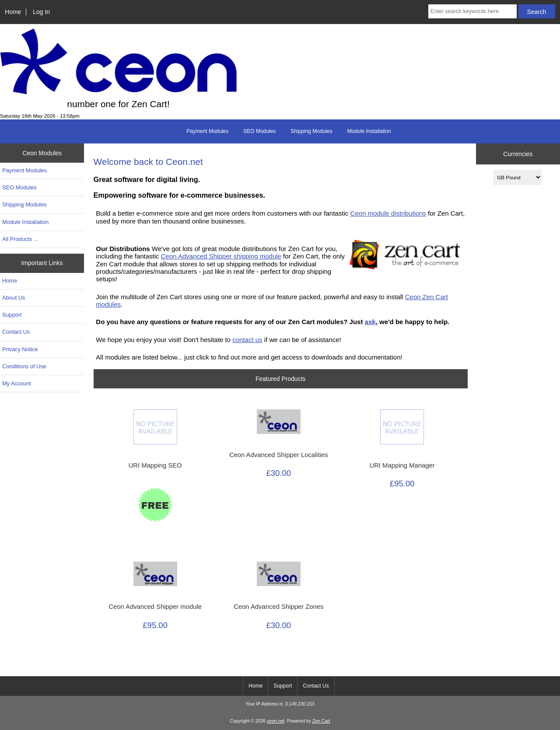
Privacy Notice (20, 349)
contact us (247, 340)
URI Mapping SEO (155, 465)
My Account (17, 383)
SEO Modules (259, 131)
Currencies (518, 154)
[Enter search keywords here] (472, 11)
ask (370, 322)
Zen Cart (321, 721)
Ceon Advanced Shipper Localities (279, 455)
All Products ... (20, 239)
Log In (41, 12)
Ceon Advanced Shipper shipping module (221, 256)
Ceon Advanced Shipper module (155, 607)
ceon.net (276, 721)
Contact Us (16, 332)
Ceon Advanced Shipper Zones (278, 607)
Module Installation (369, 131)
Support (12, 315)
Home (13, 12)
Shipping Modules (311, 131)
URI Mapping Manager (402, 465)
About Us (14, 298)
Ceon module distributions (388, 213)
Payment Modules (207, 131)
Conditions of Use (24, 366)
